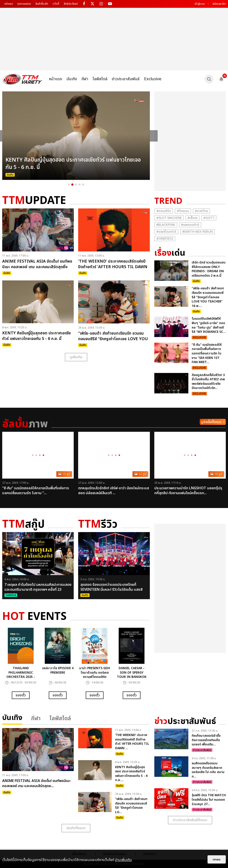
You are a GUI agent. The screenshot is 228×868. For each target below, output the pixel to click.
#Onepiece (165, 239)
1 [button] (69, 185)
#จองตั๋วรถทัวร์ (166, 232)
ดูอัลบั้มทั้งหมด (211, 422)
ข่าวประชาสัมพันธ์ (126, 79)
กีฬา (85, 79)
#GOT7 (209, 218)
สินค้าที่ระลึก (42, 4)
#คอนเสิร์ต (164, 211)
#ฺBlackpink (166, 225)
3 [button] (76, 185)
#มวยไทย (201, 211)
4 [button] (79, 185)
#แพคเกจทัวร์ (190, 225)
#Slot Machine (169, 218)
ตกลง (217, 859)
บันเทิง (72, 79)
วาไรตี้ (56, 4)
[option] (76, 136)
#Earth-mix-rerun (197, 232)
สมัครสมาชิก (219, 4)
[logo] (22, 79)
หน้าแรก (9, 4)
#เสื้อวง (192, 218)
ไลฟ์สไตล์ (100, 79)
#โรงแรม (183, 211)
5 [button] (83, 185)
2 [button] (72, 185)
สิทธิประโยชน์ (71, 4)
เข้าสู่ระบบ (200, 4)
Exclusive (153, 79)
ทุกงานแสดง (24, 4)
